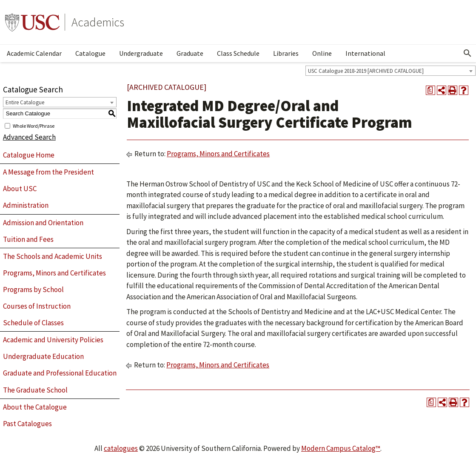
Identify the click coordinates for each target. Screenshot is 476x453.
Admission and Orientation (43, 223)
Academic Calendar (34, 53)
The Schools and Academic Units (53, 256)
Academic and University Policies (53, 340)
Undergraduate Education (43, 356)
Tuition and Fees (28, 239)
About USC (20, 189)
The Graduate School (35, 390)
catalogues (121, 448)
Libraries (286, 53)
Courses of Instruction (37, 306)
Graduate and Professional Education (60, 373)
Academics (98, 22)
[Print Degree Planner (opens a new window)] (430, 90)
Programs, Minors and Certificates (54, 273)
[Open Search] (467, 53)
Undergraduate (141, 53)
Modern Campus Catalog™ (341, 448)
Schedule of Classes (33, 323)
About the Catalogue (35, 407)
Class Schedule (238, 53)
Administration (26, 205)
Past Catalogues (27, 424)
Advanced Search (29, 137)
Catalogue (90, 53)
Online (322, 53)
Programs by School (33, 290)
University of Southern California (32, 22)
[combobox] (390, 71)
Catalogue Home (29, 155)
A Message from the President (48, 172)
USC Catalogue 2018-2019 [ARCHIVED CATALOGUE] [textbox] (366, 71)
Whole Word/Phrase (34, 125)
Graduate (190, 53)
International (365, 53)
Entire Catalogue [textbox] (25, 102)
